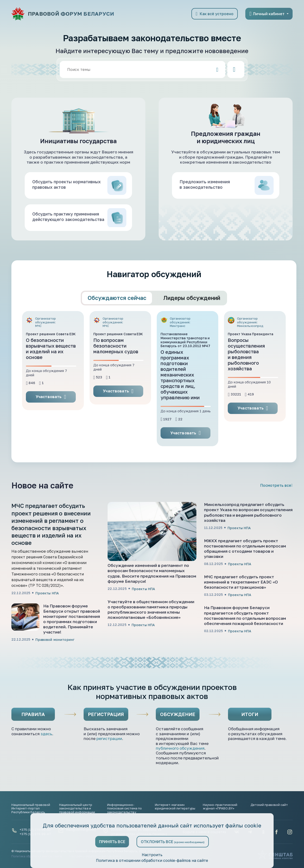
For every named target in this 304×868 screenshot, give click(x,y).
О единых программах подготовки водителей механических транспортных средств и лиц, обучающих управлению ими (180, 397)
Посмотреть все (276, 507)
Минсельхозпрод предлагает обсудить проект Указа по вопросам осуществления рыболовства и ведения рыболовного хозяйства (248, 534)
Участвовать (51, 419)
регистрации (109, 760)
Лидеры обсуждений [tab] (192, 320)
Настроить (152, 855)
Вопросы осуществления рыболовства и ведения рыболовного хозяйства (246, 376)
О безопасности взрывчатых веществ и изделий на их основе (51, 371)
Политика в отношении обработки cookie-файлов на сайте (152, 860)
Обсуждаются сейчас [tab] (117, 320)
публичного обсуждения (180, 770)
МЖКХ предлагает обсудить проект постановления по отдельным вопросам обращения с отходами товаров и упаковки (245, 571)
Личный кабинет (267, 14)
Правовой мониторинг (55, 662)
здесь (46, 756)
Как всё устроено (215, 14)
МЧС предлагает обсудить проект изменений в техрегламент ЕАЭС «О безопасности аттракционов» (241, 604)
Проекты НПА (47, 615)
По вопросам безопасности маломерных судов (116, 368)
